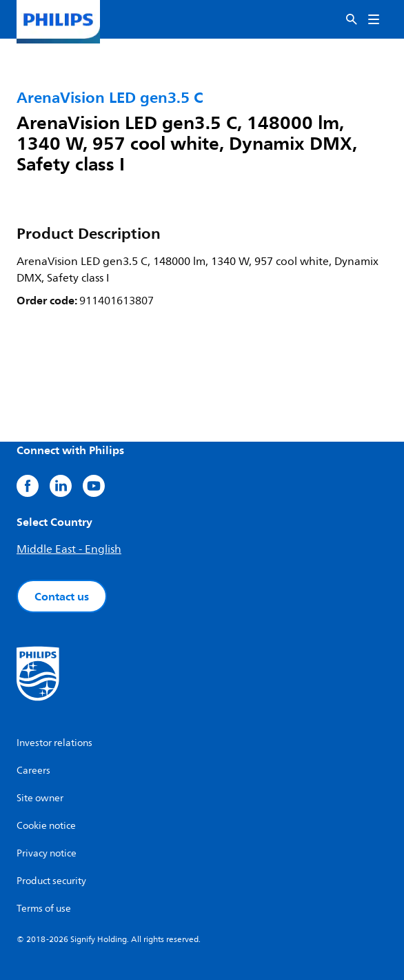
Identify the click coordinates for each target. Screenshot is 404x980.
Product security (51, 881)
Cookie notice (46, 826)
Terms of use (44, 909)
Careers (33, 771)
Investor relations (54, 743)
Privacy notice (47, 853)
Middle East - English (69, 549)
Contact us (62, 596)
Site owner (40, 798)
